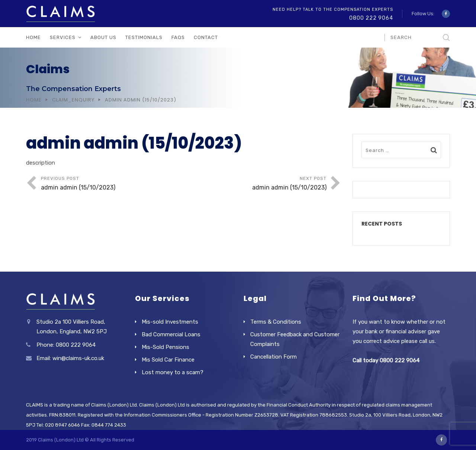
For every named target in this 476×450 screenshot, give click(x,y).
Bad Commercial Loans (171, 334)
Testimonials (144, 37)
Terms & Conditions (276, 322)
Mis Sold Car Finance (168, 360)
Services (63, 37)
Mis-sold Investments (170, 322)
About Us (103, 37)
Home (33, 37)
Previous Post (112, 184)
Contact (206, 37)
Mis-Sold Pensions (165, 347)
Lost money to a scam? (173, 372)
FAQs (178, 37)
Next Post (255, 184)
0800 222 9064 (371, 18)
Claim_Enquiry (73, 100)
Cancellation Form (274, 357)
